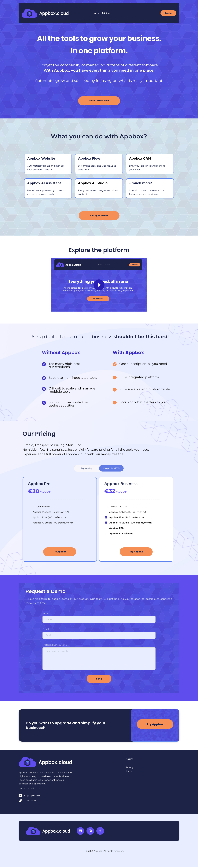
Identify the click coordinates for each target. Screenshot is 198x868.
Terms (129, 772)
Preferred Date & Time (55, 646)
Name (46, 613)
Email (46, 630)
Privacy (130, 768)
